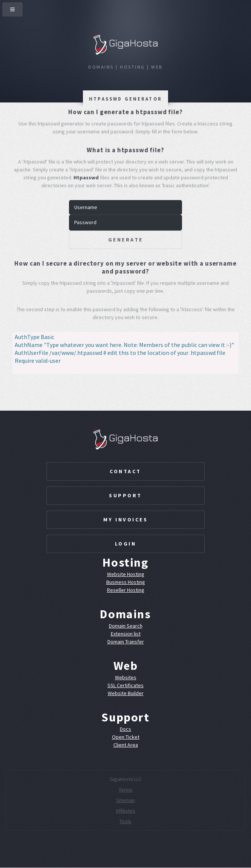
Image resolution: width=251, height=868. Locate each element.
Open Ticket (126, 737)
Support (125, 495)
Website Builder (126, 693)
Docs (125, 729)
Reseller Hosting (126, 590)
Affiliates (125, 811)
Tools (125, 821)
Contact (125, 471)
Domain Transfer (126, 642)
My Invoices (126, 520)
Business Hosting (126, 582)
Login (126, 544)
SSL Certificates (125, 685)
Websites (126, 677)
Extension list (126, 634)
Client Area (126, 745)
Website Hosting (126, 574)
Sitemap (125, 800)
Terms (126, 790)
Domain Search (126, 626)
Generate (126, 240)
